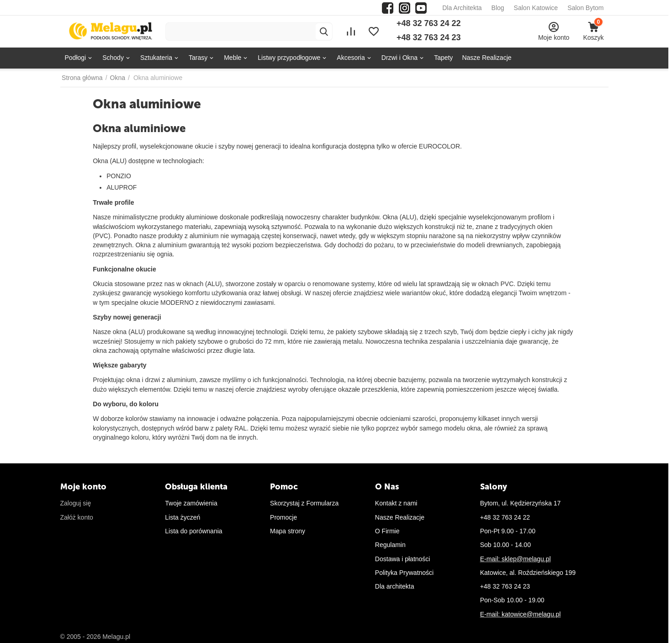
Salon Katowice (536, 8)
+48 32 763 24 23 (429, 37)
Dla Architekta (462, 8)
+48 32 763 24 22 (429, 23)
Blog (498, 8)
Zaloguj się (76, 503)
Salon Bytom (585, 8)
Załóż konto (77, 517)
